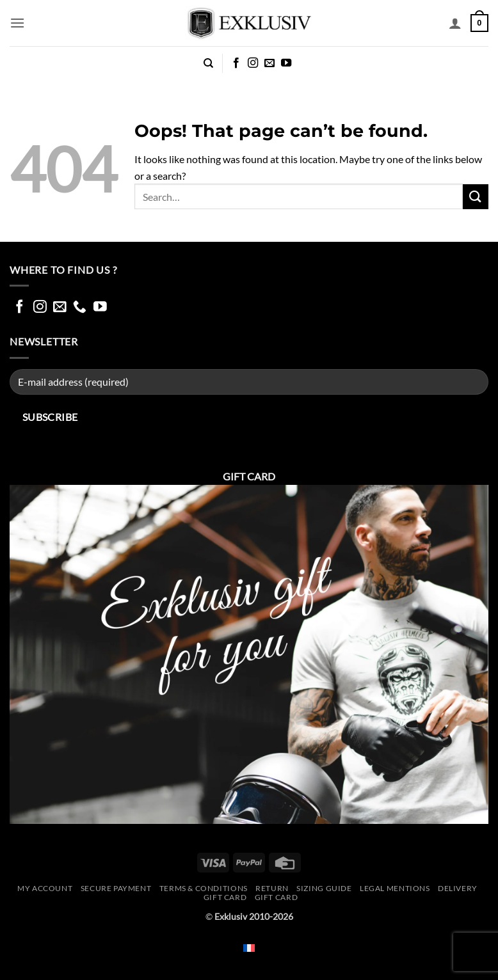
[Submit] (476, 197)
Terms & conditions (204, 888)
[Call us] (80, 307)
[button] (17, 23)
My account (45, 888)
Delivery (458, 888)
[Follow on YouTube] (286, 63)
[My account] (455, 23)
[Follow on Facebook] (236, 63)
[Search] (208, 63)
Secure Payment (116, 888)
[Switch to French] (249, 947)
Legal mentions (395, 888)
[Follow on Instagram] (253, 63)
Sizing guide (324, 888)
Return (272, 888)
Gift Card (225, 897)
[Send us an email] (269, 63)
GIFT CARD (277, 897)
